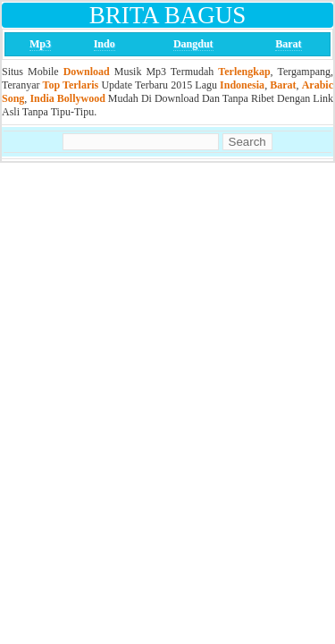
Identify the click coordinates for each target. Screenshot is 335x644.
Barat (288, 44)
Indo (105, 44)
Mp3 (40, 44)
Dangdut (193, 44)
